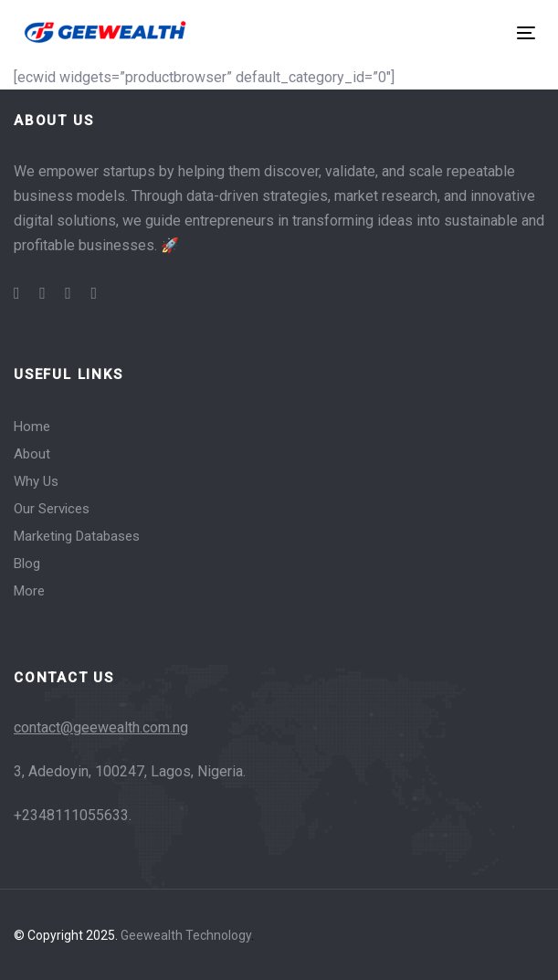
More (29, 591)
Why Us (36, 481)
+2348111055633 (71, 815)
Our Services (52, 509)
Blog (27, 564)
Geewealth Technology (186, 935)
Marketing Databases (77, 536)
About (32, 454)
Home (32, 427)
